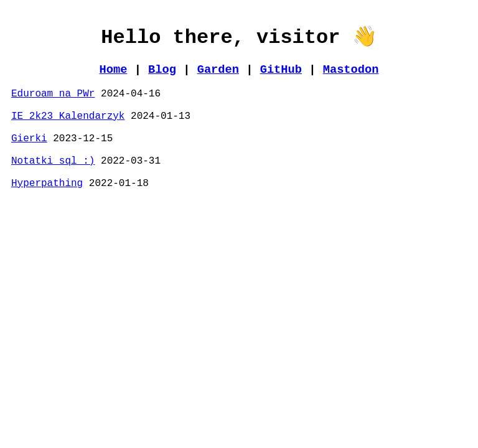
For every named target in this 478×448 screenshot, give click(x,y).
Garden (218, 70)
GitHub (281, 70)
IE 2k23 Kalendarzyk (68, 116)
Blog (162, 70)
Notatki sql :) (53, 161)
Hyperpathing (47, 184)
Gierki (29, 139)
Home (114, 70)
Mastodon (351, 70)
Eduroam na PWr (53, 94)
